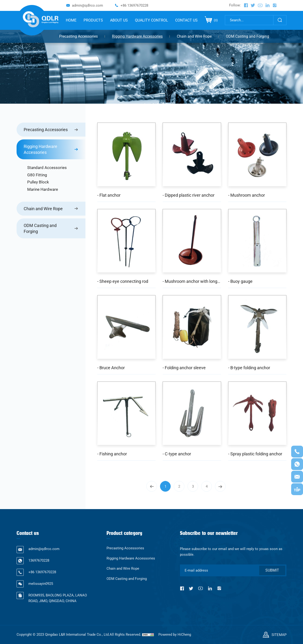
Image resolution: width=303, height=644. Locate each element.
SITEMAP (279, 635)
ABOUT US (119, 20)
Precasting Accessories (78, 36)
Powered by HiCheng (175, 635)
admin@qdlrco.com (87, 5)
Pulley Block (38, 182)
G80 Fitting (37, 175)
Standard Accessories (47, 168)
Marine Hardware (43, 189)
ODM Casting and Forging (247, 36)
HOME (71, 20)
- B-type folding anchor (249, 368)
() (215, 20)
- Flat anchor (109, 195)
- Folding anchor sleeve (184, 368)
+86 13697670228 (134, 5)
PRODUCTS (93, 20)
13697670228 (39, 560)
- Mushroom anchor (247, 195)
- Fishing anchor (112, 454)
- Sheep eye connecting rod (123, 281)
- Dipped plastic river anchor (189, 195)
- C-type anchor (177, 454)
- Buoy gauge (240, 281)
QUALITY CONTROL (151, 20)
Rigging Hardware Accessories (137, 36)
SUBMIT (272, 570)
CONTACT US (186, 20)
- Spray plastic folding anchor (255, 454)
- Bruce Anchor (111, 368)
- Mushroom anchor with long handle (192, 281)
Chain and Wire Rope (194, 36)
